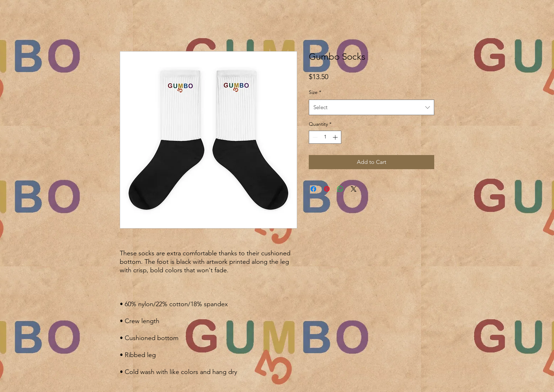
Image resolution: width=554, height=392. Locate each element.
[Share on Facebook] (313, 189)
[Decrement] (314, 137)
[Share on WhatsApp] (340, 189)
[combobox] (372, 107)
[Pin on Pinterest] (327, 189)
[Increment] (336, 137)
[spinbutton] (325, 137)
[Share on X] (354, 189)
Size (315, 92)
